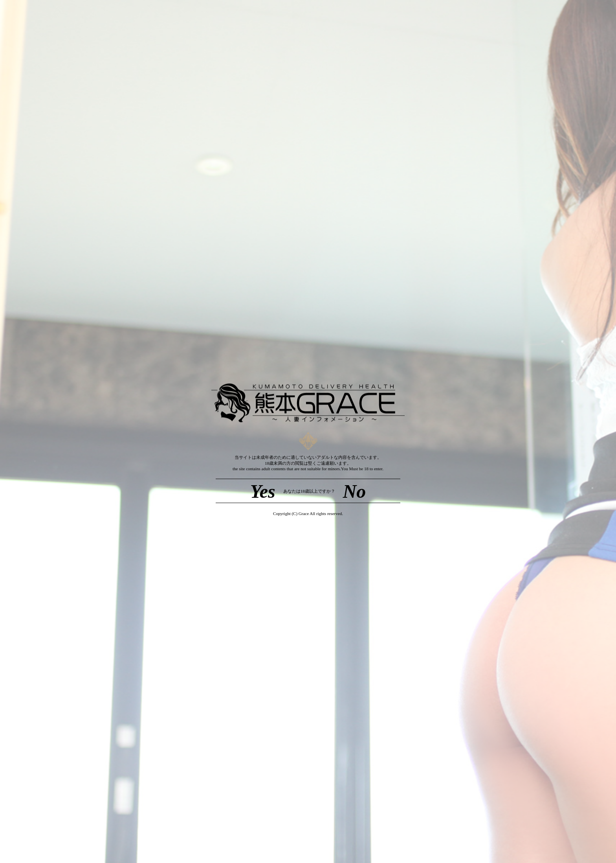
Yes (263, 491)
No (355, 491)
